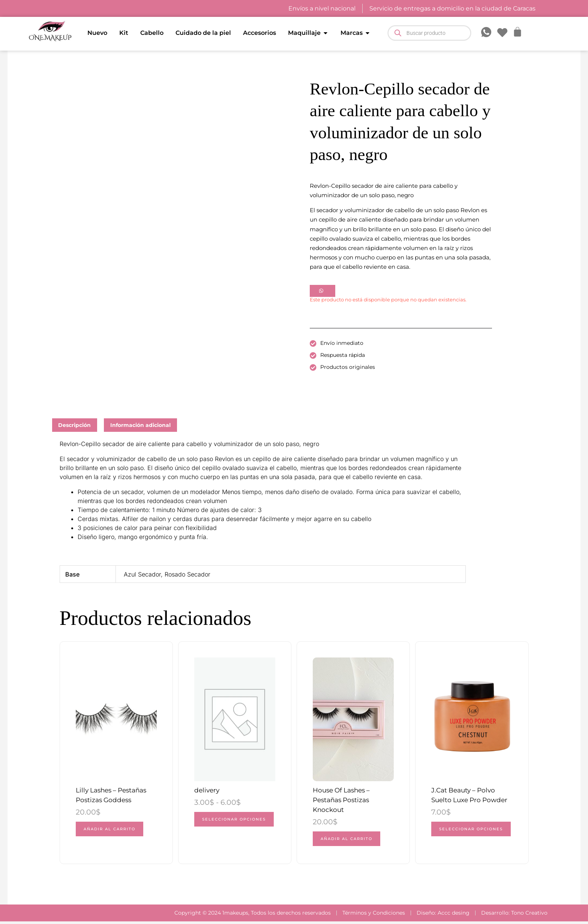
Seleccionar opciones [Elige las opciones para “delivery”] (221, 825)
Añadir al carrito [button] (112, 831)
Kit (124, 33)
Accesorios (259, 33)
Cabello (152, 33)
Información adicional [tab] (140, 425)
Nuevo (97, 33)
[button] (322, 291)
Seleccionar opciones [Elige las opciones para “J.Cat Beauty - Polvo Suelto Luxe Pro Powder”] (458, 834)
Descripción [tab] (74, 425)
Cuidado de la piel (203, 33)
